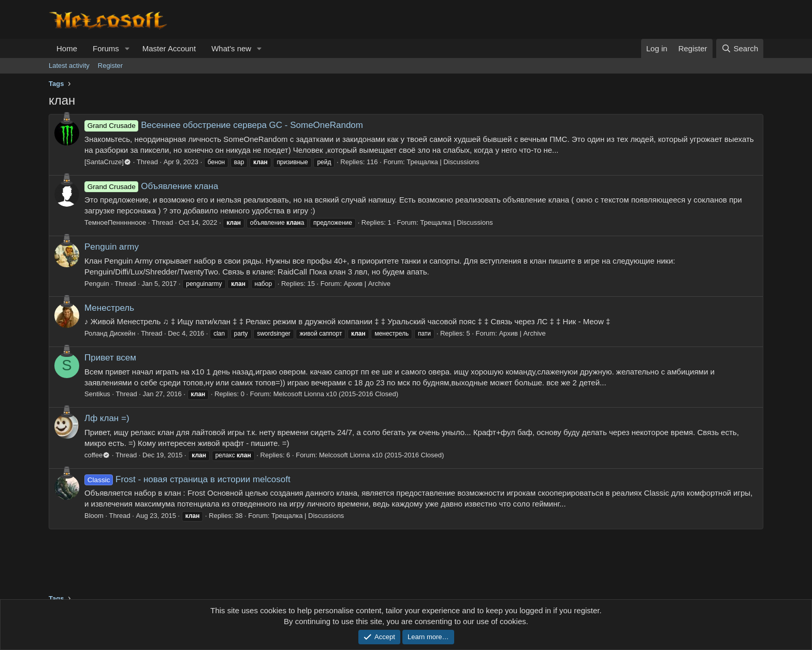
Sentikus (97, 394)
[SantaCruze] (108, 162)
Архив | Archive (367, 284)
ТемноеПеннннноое (115, 222)
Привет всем (110, 358)
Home (67, 48)
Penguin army (112, 247)
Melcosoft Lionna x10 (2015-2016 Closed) (336, 394)
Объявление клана (151, 186)
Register (110, 66)
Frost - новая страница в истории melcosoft (187, 479)
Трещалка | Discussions (443, 162)
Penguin (97, 284)
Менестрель (109, 308)
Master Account (169, 48)
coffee (97, 455)
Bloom (94, 516)
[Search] (740, 48)
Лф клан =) (107, 418)
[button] (127, 48)
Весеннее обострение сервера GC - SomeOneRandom (224, 125)
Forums (106, 48)
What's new (231, 48)
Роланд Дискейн (110, 333)
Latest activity (69, 66)
